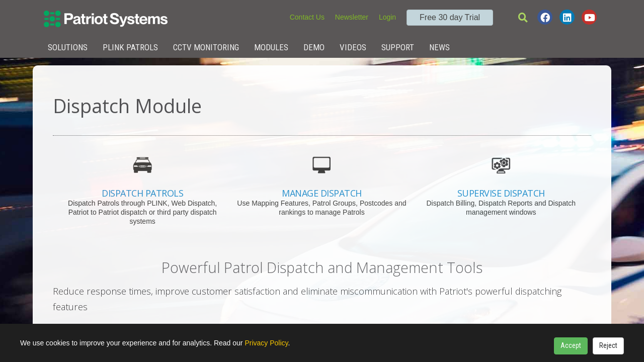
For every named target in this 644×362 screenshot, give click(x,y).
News (439, 47)
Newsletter (352, 17)
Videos (353, 47)
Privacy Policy (266, 343)
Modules (271, 47)
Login (387, 17)
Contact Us (307, 17)
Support (398, 47)
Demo (314, 47)
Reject (608, 345)
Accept (571, 345)
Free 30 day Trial (450, 17)
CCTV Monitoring (206, 47)
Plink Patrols (130, 47)
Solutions (68, 47)
